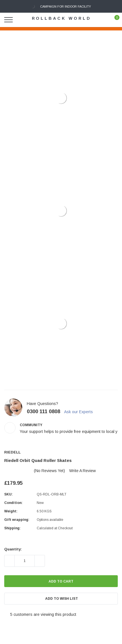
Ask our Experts (81, 412)
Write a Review (82, 471)
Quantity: (13, 549)
